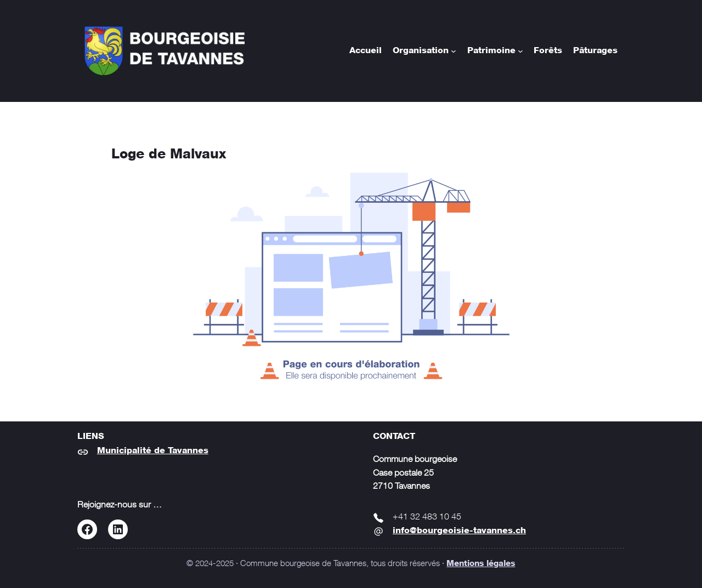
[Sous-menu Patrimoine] (520, 51)
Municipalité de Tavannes (153, 451)
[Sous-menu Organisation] (454, 51)
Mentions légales (481, 564)
